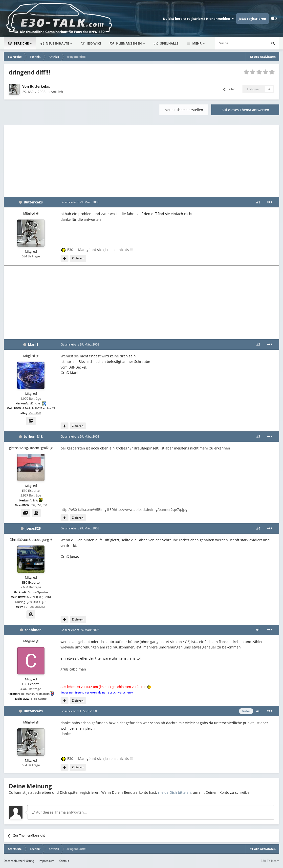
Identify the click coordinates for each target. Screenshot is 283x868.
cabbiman (33, 630)
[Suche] (226, 43)
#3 (258, 436)
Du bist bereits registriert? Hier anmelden (198, 19)
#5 (258, 630)
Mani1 (33, 344)
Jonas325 (33, 528)
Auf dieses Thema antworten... (59, 812)
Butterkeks (39, 86)
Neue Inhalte (57, 43)
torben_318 (33, 436)
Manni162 (35, 413)
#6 (258, 711)
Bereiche (19, 43)
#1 (258, 202)
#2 (258, 344)
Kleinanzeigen (126, 43)
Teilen (229, 89)
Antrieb (57, 92)
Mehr (197, 43)
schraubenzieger (35, 607)
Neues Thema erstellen (184, 110)
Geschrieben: (80, 202)
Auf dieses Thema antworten (245, 110)
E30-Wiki (91, 43)
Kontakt (64, 861)
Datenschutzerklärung (19, 861)
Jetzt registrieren (252, 19)
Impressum (47, 861)
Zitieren (78, 258)
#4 (258, 528)
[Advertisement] (142, 160)
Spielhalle (166, 43)
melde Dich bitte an (174, 792)
